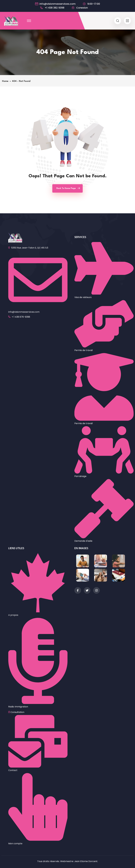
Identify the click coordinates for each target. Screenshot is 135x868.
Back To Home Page (66, 188)
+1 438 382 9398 (55, 8)
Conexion (82, 8)
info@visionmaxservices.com (57, 4)
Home (6, 81)
